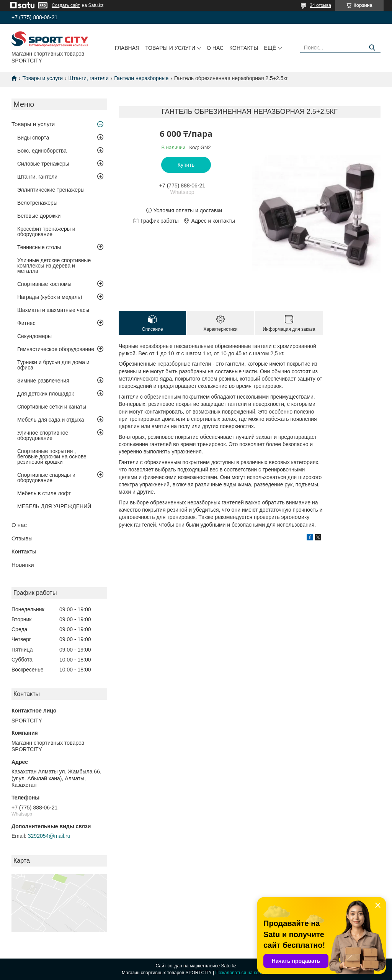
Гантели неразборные (141, 78)
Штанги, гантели (89, 78)
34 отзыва (320, 5)
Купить (186, 165)
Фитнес (26, 323)
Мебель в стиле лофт (44, 493)
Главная (127, 48)
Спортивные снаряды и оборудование (46, 478)
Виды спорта (33, 138)
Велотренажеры (37, 203)
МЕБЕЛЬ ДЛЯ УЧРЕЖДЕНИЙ (54, 506)
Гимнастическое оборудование (56, 349)
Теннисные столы (39, 247)
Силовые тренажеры (43, 164)
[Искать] (372, 48)
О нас (215, 48)
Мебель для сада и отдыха (51, 420)
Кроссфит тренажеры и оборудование (46, 231)
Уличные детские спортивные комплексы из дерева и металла (54, 266)
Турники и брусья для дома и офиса (53, 365)
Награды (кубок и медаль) (50, 297)
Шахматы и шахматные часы (53, 310)
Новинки (23, 565)
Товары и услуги (170, 48)
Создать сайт (66, 5)
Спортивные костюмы (44, 284)
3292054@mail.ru (49, 836)
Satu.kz (229, 966)
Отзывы (22, 538)
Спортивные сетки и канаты (52, 407)
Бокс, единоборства (42, 151)
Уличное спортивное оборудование (43, 435)
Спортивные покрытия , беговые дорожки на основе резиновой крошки (52, 456)
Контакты (244, 48)
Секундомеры (34, 336)
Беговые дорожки (39, 216)
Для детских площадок (46, 394)
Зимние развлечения (43, 381)
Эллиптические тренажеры (51, 190)
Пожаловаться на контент (243, 973)
